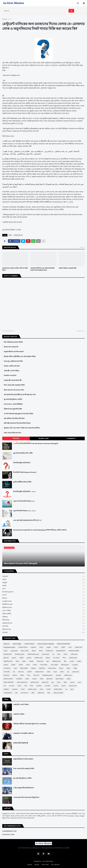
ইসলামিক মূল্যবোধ (43, 592)
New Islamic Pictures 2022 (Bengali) (21, 563)
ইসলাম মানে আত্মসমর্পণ (11, 347)
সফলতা (64, 686)
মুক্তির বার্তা (50, 679)
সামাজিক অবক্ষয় (32, 689)
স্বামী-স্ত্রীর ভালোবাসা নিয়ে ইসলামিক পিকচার (17, 423)
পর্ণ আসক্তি (7, 672)
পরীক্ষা (75, 668)
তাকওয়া (6, 665)
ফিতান (62, 672)
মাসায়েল (34, 679)
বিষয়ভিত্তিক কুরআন (47, 675)
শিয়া (26, 686)
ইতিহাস (34, 651)
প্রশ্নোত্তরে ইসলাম (18, 235)
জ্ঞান (48, 661)
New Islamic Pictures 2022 (14, 390)
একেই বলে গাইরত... (19, 714)
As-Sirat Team (48, 861)
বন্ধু (68, 672)
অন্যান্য (56, 647)
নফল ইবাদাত (7, 668)
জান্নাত (24, 661)
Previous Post (8, 331)
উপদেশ (43, 595)
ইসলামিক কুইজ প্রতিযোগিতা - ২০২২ (24, 492)
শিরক (32, 686)
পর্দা (14, 672)
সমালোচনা (15, 689)
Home (5, 19)
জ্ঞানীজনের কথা (43, 608)
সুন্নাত (72, 689)
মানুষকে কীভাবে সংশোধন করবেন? (14, 352)
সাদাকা (23, 689)
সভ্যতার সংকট (73, 686)
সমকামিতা (6, 689)
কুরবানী (21, 658)
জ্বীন (65, 661)
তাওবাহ (72, 661)
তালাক (28, 665)
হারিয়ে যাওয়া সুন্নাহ (58, 693)
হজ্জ (16, 693)
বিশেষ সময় (36, 675)
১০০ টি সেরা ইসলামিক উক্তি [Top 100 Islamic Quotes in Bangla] (36, 444)
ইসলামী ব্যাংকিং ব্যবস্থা (33, 654)
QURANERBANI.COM (9, 831)
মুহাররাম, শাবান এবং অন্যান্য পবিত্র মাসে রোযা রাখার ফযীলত (22, 428)
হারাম (49, 693)
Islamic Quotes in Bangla (46, 644)
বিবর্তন (22, 675)
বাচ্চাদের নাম (76, 672)
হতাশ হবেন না (24, 693)
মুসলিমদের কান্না (35, 682)
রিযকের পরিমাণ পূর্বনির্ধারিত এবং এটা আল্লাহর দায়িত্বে (20, 357)
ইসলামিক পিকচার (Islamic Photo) (25, 472)
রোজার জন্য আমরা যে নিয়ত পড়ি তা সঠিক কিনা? (15, 269)
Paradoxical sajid (9, 647)
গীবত (64, 658)
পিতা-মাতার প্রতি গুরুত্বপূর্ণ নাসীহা (14, 385)
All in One (45, 865)
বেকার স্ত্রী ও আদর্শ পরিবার (11, 371)
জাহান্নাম (31, 661)
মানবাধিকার (19, 679)
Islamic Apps (17, 644)
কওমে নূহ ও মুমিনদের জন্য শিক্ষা (13, 361)
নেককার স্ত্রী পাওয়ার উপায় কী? (13, 380)
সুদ (66, 689)
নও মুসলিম (75, 665)
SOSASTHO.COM (8, 834)
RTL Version (55, 865)
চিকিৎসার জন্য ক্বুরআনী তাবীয (13, 409)
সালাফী (48, 689)
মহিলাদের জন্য (43, 629)
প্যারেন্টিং (29, 672)
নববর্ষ (15, 668)
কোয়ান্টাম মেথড (39, 658)
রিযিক (65, 682)
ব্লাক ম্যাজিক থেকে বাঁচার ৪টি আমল (14, 418)
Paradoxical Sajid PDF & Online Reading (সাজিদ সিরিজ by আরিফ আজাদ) (40, 530)
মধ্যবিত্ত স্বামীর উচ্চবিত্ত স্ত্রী (21, 743)
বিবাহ (29, 675)
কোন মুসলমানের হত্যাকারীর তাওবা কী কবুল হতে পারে (20, 395)
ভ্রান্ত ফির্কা (43, 626)
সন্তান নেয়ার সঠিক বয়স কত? (13, 433)
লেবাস (79, 682)
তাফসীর (21, 665)
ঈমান (59, 654)
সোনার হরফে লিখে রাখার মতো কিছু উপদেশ (26, 797)
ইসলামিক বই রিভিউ (74, 651)
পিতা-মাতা (21, 672)
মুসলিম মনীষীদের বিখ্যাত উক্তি (22, 482)
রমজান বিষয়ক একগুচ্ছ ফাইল (68, 268)
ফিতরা (55, 672)
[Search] (36, 11)
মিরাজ (42, 679)
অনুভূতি (43, 583)
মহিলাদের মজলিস (8, 679)
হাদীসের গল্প (41, 693)
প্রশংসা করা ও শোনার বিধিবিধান (13, 404)
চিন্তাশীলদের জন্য (43, 604)
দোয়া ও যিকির (43, 611)
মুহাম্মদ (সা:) (45, 682)
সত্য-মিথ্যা (47, 686)
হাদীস (33, 693)
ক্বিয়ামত (43, 598)
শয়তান (19, 686)
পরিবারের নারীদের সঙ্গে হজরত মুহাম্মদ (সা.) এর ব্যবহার (30, 724)
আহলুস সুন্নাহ (14, 651)
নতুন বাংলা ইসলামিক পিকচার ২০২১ (24, 501)
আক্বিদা (43, 586)
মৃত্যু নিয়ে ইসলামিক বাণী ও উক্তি (23, 453)
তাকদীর (13, 665)
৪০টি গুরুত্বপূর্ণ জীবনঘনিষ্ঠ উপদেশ (24, 788)
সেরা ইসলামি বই (8, 693)
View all (82, 247)
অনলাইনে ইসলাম (23, 647)
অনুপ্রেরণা (43, 576)
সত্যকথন (43, 632)
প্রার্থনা (49, 672)
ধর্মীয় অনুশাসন (65, 665)
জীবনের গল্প (40, 661)
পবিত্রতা (61, 668)
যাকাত (59, 682)
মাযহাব (27, 679)
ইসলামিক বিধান (8, 654)
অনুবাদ (43, 579)
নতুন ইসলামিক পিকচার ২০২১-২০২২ (24, 511)
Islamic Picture (29, 644)
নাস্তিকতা (43, 617)
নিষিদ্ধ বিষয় (43, 620)
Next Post (80, 331)
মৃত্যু (53, 682)
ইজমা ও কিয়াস (25, 651)
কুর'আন (14, 658)
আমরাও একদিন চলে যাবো (12, 366)
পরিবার (68, 668)
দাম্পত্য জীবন (44, 665)
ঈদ (53, 654)
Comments (71, 438)
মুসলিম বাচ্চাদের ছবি (22, 682)
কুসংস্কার (29, 658)
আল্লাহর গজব (79, 647)
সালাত (42, 689)
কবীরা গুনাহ (74, 654)
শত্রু (5, 686)
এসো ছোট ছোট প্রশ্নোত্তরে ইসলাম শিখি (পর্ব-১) (27, 520)
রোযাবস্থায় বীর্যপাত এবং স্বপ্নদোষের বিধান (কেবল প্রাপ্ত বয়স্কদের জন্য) (43, 269)
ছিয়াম (10, 19)
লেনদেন (72, 682)
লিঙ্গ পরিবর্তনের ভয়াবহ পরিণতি (13, 342)
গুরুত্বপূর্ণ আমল (43, 601)
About (37, 865)
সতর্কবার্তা (39, 686)
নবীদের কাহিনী (43, 614)
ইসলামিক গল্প (49, 651)
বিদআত (15, 675)
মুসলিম (69, 679)
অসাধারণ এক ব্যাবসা (10, 376)
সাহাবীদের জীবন (58, 689)
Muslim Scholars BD (63, 644)
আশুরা (5, 651)
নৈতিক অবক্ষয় (52, 668)
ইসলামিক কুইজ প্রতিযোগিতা (22, 463)
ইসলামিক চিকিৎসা (61, 651)
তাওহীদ (79, 661)
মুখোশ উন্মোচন (60, 679)
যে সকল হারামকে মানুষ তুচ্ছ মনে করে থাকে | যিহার (18, 414)
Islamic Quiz (43, 438)
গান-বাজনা (56, 658)
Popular (16, 438)
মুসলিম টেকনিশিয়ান (9, 682)
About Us (7, 644)
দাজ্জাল (35, 665)
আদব (43, 589)
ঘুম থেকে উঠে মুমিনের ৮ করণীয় (13, 399)
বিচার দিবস (7, 675)
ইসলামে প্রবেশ (46, 654)
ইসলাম (41, 651)
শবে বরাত (12, 686)
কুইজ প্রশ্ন (6, 658)
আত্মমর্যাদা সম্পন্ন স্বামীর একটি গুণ (23, 733)
